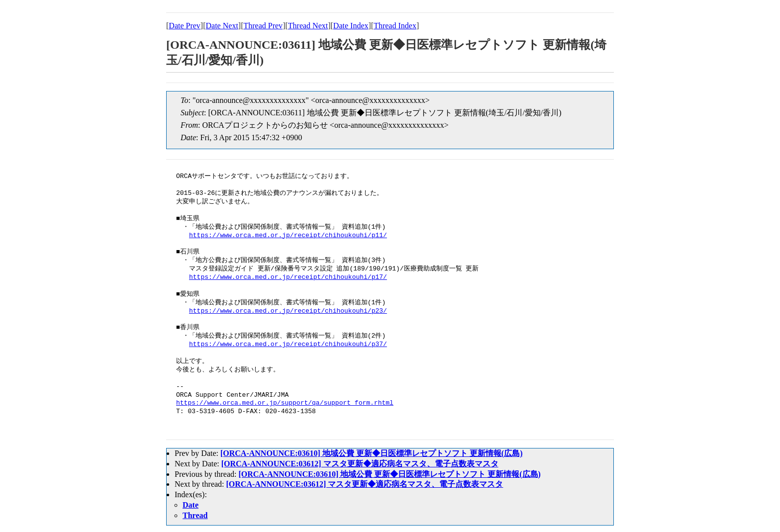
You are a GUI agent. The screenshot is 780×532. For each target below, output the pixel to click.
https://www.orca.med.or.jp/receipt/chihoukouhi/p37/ (288, 345)
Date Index (351, 26)
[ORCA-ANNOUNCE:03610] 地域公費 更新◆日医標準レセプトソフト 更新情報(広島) (372, 453)
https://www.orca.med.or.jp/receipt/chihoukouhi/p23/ (288, 311)
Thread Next (308, 26)
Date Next (222, 26)
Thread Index (395, 26)
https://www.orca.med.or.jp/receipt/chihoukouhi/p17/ (288, 277)
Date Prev (185, 26)
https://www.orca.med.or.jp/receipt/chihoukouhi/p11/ (288, 236)
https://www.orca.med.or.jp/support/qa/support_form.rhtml (285, 403)
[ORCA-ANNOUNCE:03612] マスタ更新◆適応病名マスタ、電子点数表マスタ (360, 464)
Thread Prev (263, 26)
